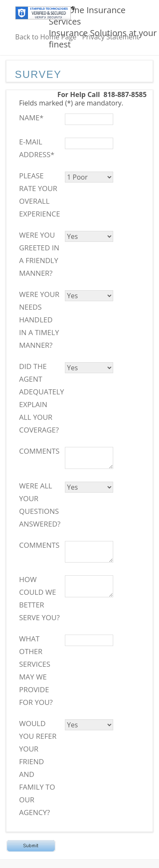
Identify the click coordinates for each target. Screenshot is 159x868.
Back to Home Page (46, 37)
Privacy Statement (111, 37)
